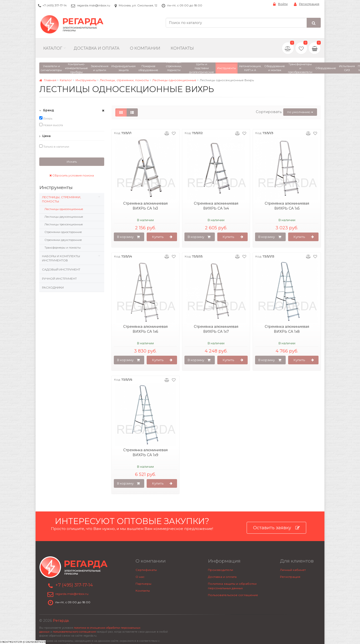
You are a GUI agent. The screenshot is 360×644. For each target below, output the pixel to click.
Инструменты (86, 80)
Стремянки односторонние (63, 232)
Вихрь (46, 118)
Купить (162, 237)
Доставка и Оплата (97, 48)
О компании (145, 48)
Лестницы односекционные (174, 80)
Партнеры (143, 584)
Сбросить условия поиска (72, 175)
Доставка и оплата (222, 577)
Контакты (182, 48)
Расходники (53, 287)
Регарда (61, 621)
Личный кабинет (293, 570)
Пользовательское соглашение (233, 595)
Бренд (47, 110)
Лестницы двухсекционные (64, 217)
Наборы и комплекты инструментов (61, 258)
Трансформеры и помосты (63, 248)
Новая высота (51, 125)
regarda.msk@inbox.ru (94, 5)
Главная (48, 80)
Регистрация (307, 4)
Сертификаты (146, 570)
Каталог (53, 48)
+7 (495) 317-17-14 (55, 5)
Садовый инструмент (61, 269)
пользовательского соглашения (74, 632)
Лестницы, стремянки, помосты (124, 80)
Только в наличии (54, 146)
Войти (280, 4)
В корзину (128, 237)
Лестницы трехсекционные (64, 224)
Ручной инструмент (59, 279)
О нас (140, 577)
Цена (45, 136)
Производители (220, 570)
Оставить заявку (276, 528)
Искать (72, 162)
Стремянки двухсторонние (63, 240)
